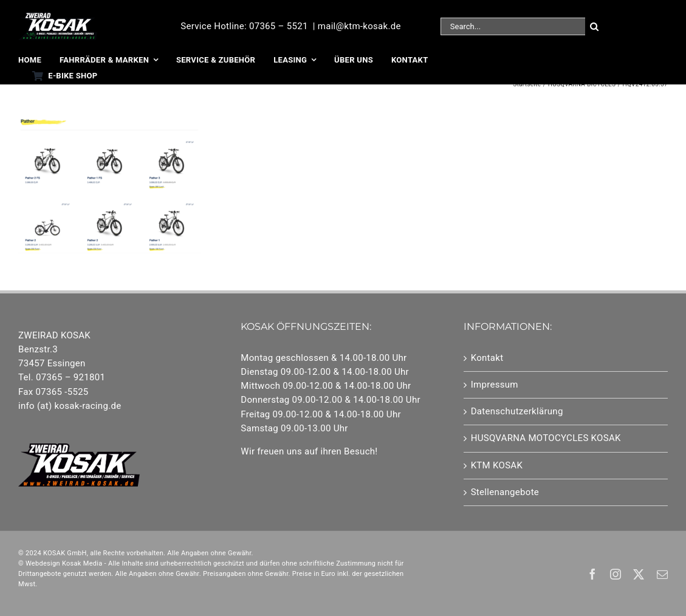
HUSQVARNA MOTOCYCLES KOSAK (546, 438)
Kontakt (487, 358)
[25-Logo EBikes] (58, 16)
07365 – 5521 (279, 26)
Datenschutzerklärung (517, 411)
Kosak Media (82, 563)
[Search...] (513, 26)
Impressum (495, 385)
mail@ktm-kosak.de (359, 26)
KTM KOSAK (497, 465)
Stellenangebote (505, 492)
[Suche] (594, 26)
